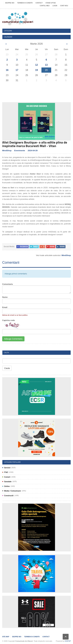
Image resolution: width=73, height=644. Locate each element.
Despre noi (10, 3)
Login (55, 6)
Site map (6, 637)
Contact (39, 3)
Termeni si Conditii (25, 3)
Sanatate (8, 482)
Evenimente (20, 151)
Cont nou (64, 6)
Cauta (7, 368)
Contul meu (45, 6)
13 (46, 65)
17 (17, 70)
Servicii (7, 468)
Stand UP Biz (51, 3)
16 (7, 70)
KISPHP (68, 641)
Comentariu (8, 284)
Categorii (8, 31)
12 (37, 65)
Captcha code (8, 320)
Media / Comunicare (12, 491)
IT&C (6, 472)
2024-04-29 (33, 151)
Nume (5, 297)
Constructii (9, 496)
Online (7, 486)
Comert (7, 477)
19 (37, 70)
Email (5, 307)
